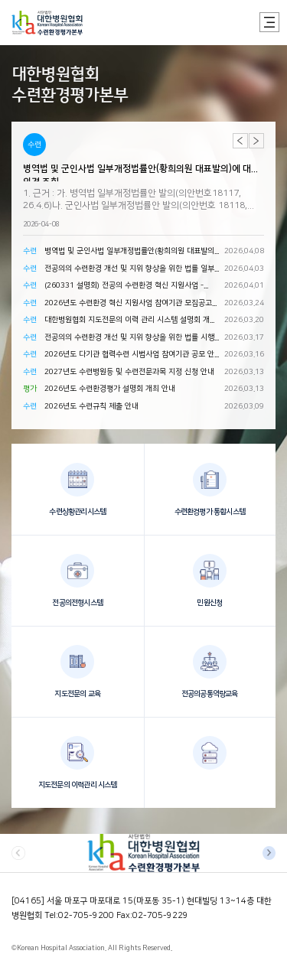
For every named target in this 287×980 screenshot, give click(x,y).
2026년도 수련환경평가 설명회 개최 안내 (110, 389)
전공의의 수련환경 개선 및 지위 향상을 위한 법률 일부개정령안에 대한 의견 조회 (129, 270)
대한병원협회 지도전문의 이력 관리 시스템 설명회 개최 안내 (130, 321)
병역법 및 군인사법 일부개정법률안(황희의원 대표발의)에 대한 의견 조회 (141, 173)
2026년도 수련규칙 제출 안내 (91, 406)
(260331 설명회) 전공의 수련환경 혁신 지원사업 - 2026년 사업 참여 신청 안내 (124, 287)
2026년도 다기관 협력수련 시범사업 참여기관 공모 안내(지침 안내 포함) (129, 356)
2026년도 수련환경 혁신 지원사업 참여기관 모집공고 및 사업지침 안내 (128, 304)
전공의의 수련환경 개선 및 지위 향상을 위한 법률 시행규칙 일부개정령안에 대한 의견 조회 (129, 339)
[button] (256, 141)
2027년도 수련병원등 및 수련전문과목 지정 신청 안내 (129, 372)
